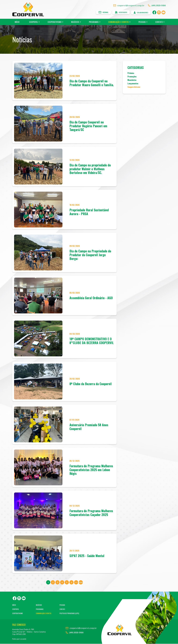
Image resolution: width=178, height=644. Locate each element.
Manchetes (132, 80)
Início (17, 22)
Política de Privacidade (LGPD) (69, 614)
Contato (159, 22)
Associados (119, 13)
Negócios (75, 22)
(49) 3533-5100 (157, 6)
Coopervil (33, 22)
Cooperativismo (55, 22)
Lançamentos (133, 84)
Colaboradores (140, 13)
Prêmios (131, 74)
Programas (94, 22)
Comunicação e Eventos (118, 22)
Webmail (100, 13)
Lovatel (23, 639)
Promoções (132, 77)
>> (76, 583)
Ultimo (81, 583)
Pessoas (142, 22)
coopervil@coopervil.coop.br (129, 6)
